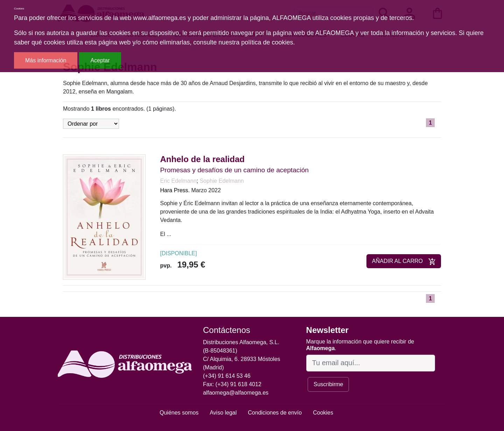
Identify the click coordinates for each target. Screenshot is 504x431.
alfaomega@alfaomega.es (236, 393)
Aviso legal (223, 413)
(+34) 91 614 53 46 (227, 376)
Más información (46, 60)
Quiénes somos (179, 413)
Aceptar (100, 60)
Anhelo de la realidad (202, 159)
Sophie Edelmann (222, 181)
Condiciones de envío (275, 413)
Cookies (323, 413)
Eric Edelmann (178, 181)
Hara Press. (175, 190)
